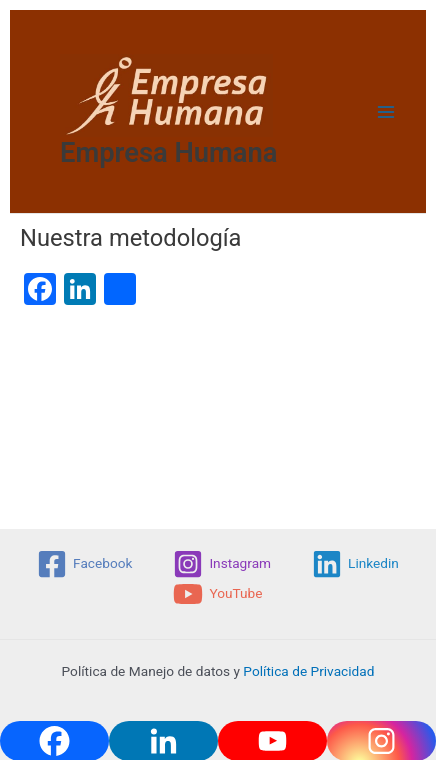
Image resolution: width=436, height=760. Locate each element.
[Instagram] (222, 564)
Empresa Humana (169, 153)
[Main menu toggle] (386, 111)
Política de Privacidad (308, 671)
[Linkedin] (356, 564)
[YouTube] (218, 594)
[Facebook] (85, 564)
